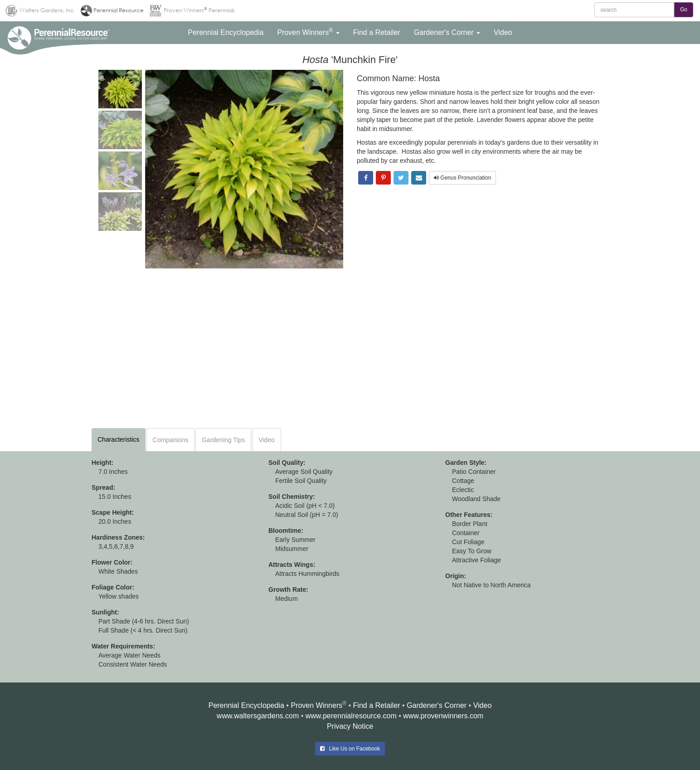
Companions (171, 440)
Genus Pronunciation (462, 178)
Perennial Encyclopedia (246, 705)
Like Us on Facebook (350, 749)
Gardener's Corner (437, 705)
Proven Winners (316, 705)
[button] (226, 33)
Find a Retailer (377, 705)
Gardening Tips (223, 440)
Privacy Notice (350, 726)
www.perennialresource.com (351, 716)
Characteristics (119, 439)
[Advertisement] (350, 350)
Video (267, 440)
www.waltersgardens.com (258, 716)
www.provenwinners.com (443, 716)
